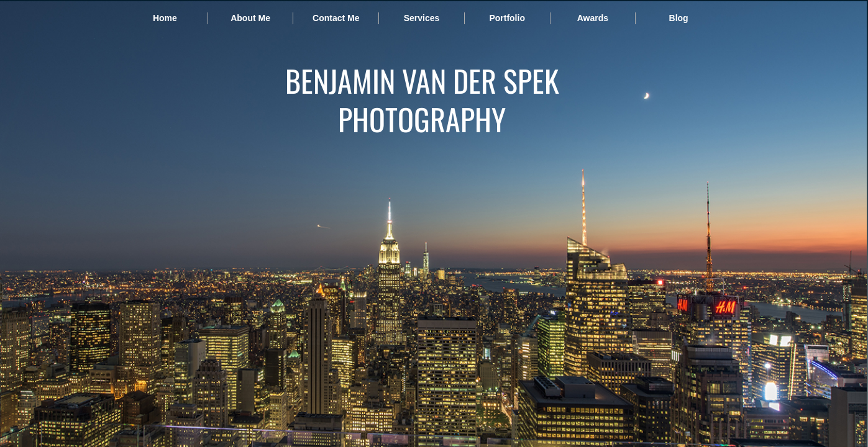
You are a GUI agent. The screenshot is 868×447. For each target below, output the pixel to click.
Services (422, 18)
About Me (250, 18)
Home (165, 18)
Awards (593, 18)
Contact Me (336, 18)
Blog (679, 18)
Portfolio (507, 18)
